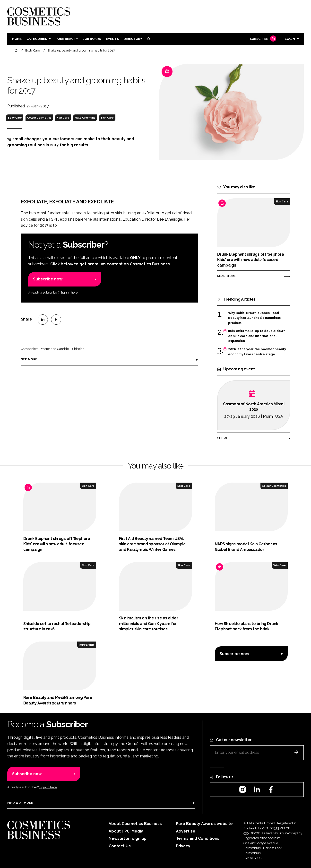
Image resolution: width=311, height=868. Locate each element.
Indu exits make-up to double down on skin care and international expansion (257, 336)
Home (17, 39)
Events (112, 39)
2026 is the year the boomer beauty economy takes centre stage (257, 352)
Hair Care (63, 118)
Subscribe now (48, 279)
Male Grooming (85, 118)
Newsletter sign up (128, 838)
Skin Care (107, 118)
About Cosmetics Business (135, 824)
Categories (37, 39)
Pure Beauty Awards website (204, 824)
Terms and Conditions (198, 838)
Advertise (186, 831)
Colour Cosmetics (39, 118)
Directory (133, 39)
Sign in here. (69, 292)
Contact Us (120, 846)
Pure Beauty (67, 39)
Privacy (183, 846)
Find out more (20, 803)
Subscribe (262, 39)
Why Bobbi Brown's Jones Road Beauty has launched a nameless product (254, 318)
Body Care (15, 118)
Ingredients (87, 645)
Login (290, 39)
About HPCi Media (126, 831)
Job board (92, 39)
